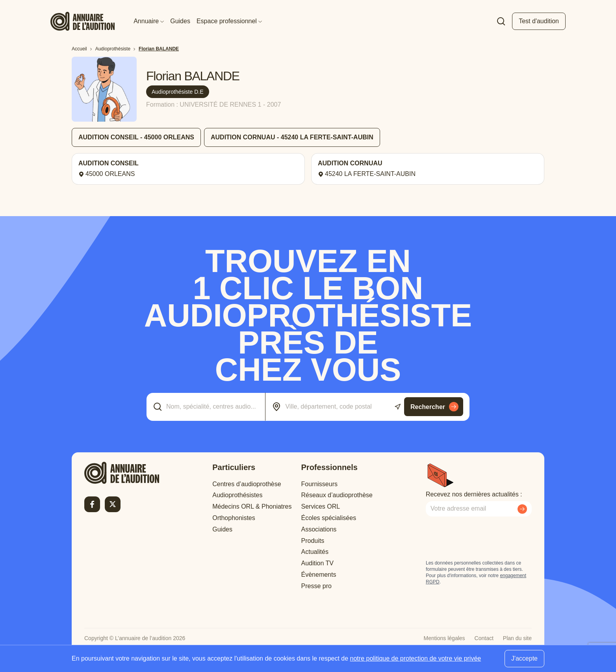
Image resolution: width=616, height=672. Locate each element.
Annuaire (149, 21)
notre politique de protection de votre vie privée (416, 658)
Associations (319, 529)
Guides (180, 21)
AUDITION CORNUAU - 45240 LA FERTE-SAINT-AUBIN (292, 137)
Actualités (315, 552)
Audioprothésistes (237, 495)
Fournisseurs (319, 484)
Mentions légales (444, 638)
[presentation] (486, 538)
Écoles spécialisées (329, 518)
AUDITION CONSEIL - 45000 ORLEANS (136, 137)
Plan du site (517, 638)
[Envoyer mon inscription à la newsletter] (522, 509)
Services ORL (321, 506)
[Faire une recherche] (501, 21)
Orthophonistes (234, 518)
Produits (313, 541)
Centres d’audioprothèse (247, 484)
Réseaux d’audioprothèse (337, 495)
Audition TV (317, 563)
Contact (484, 638)
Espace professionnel (229, 21)
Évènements (319, 575)
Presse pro (316, 586)
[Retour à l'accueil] (122, 473)
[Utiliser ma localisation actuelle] (398, 407)
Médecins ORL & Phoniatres (252, 506)
